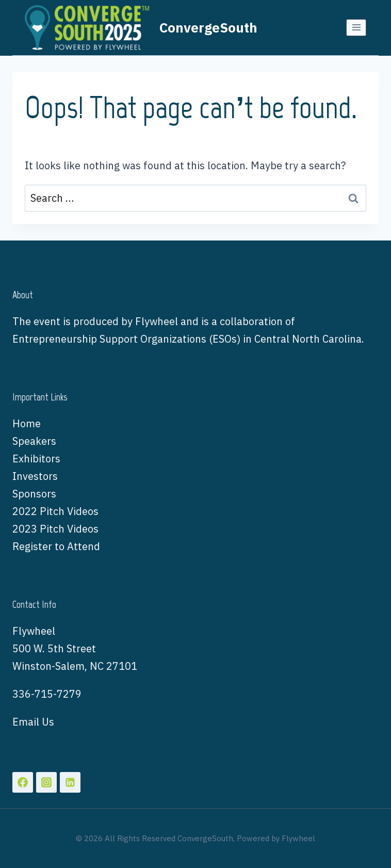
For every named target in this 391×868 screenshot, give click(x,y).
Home (27, 423)
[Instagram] (46, 782)
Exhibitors (36, 459)
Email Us (33, 722)
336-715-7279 (47, 694)
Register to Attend (56, 546)
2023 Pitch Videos (55, 529)
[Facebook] (23, 782)
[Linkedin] (70, 782)
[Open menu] (356, 28)
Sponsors (34, 494)
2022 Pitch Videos (55, 511)
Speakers (34, 441)
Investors (35, 476)
